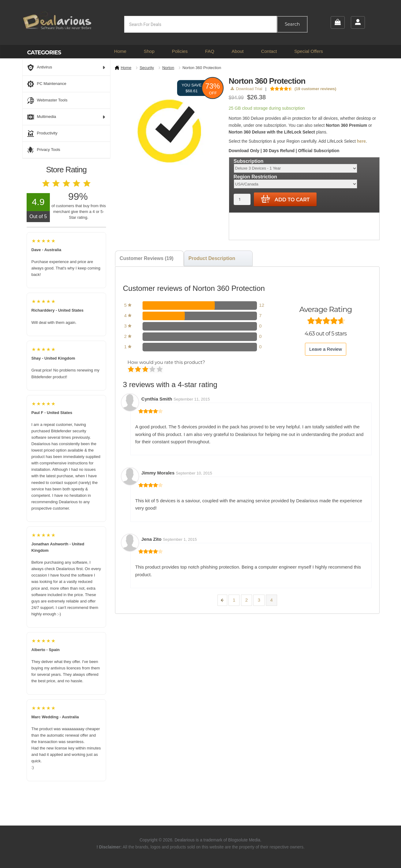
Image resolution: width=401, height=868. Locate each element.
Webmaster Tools (47, 101)
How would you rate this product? (166, 362)
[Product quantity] (242, 199)
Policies (180, 51)
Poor (131, 370)
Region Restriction (255, 177)
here (361, 141)
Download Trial (246, 89)
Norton (168, 68)
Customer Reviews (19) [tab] (147, 258)
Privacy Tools (44, 150)
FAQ (210, 51)
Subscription (249, 161)
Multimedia (67, 117)
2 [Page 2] (247, 600)
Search (292, 24)
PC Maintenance (47, 84)
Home (120, 51)
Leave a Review (326, 349)
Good (153, 370)
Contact (269, 51)
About (238, 51)
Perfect (160, 370)
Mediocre (138, 370)
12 (262, 305)
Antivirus (67, 68)
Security (147, 68)
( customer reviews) (316, 89)
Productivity (42, 134)
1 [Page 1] (234, 600)
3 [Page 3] (259, 600)
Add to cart (285, 199)
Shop (149, 51)
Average (146, 370)
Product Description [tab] (212, 258)
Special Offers (309, 51)
